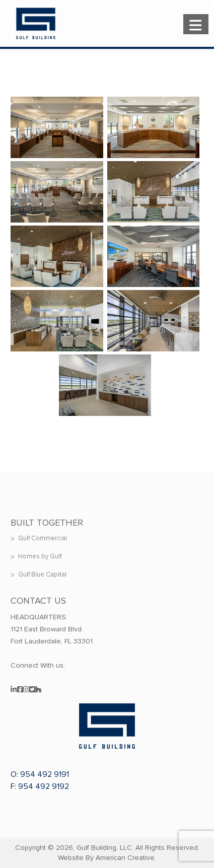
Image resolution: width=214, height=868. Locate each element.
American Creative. (126, 858)
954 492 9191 (45, 774)
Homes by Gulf (40, 556)
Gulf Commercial (43, 538)
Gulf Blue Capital (42, 574)
